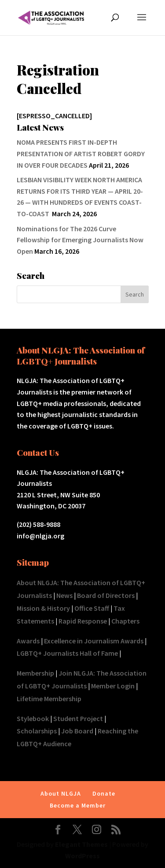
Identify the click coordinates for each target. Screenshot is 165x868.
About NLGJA (61, 793)
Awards (28, 641)
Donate (104, 793)
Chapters (125, 621)
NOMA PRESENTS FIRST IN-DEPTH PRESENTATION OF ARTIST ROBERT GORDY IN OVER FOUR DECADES (81, 153)
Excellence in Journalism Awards (94, 641)
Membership (35, 673)
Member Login (113, 686)
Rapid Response (83, 621)
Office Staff (92, 608)
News (64, 595)
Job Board (77, 731)
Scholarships (37, 731)
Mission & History (43, 608)
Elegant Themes (81, 844)
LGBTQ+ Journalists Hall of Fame (67, 653)
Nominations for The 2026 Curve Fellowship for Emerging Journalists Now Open (80, 240)
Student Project (78, 718)
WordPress (82, 856)
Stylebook (33, 718)
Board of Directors (106, 595)
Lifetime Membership (49, 699)
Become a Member (78, 805)
